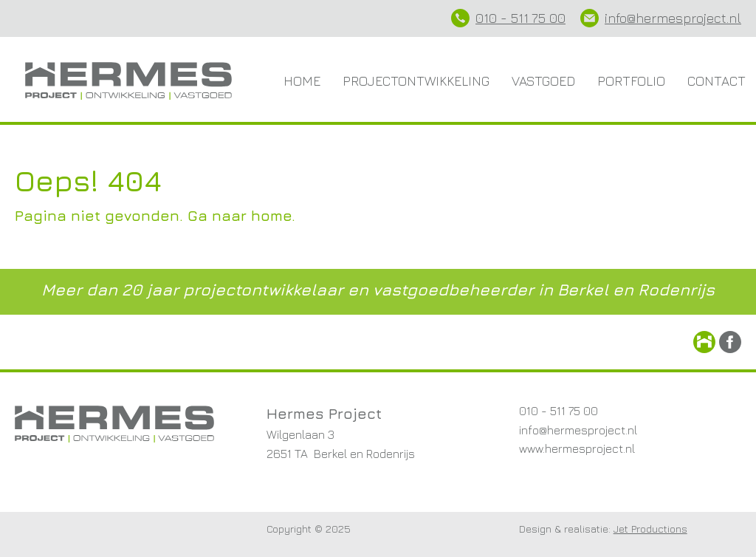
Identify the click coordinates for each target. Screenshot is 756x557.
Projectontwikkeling (416, 81)
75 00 (547, 18)
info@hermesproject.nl (673, 18)
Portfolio (631, 81)
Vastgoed (543, 81)
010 (486, 18)
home (271, 215)
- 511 (513, 18)
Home (302, 81)
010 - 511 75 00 (559, 411)
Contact (717, 81)
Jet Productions (650, 529)
